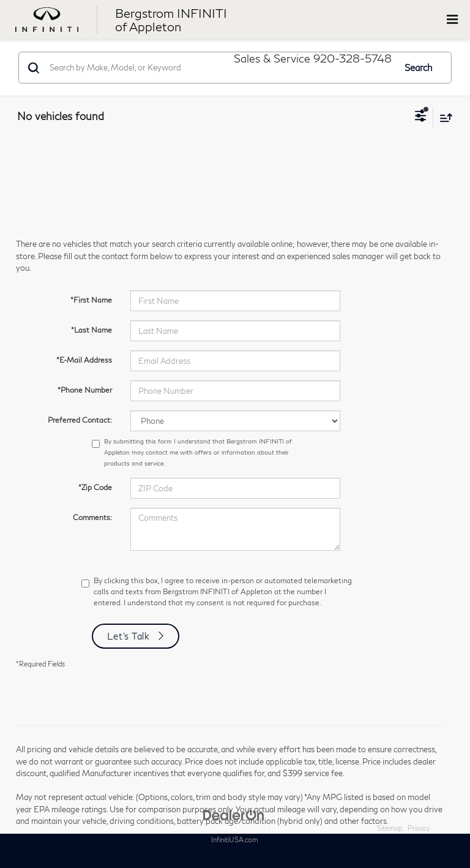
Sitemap (390, 828)
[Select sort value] (443, 117)
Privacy (419, 828)
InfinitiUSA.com (235, 840)
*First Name (91, 300)
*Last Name (91, 330)
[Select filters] (421, 117)
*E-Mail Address (84, 360)
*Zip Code (95, 487)
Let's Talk (129, 636)
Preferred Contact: (80, 420)
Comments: (92, 517)
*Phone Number (85, 390)
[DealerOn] (234, 814)
